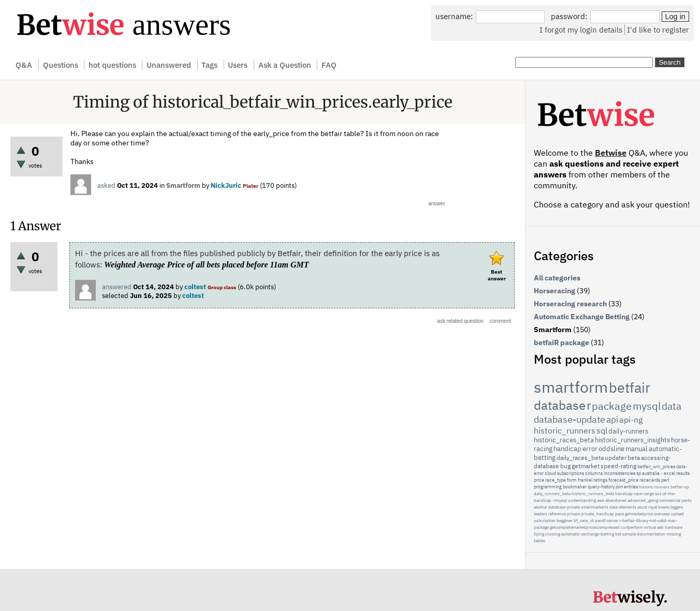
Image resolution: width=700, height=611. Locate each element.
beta (634, 458)
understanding (582, 500)
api (612, 420)
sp (639, 473)
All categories (557, 278)
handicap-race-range (635, 494)
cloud (550, 473)
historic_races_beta (564, 440)
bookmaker (575, 487)
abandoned (616, 500)
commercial (670, 500)
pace (619, 514)
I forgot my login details (581, 29)
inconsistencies (619, 473)
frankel (585, 480)
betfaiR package (562, 342)
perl (665, 480)
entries (631, 487)
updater (616, 458)
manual (637, 449)
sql (602, 430)
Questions (61, 65)
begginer (565, 520)
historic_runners (565, 430)
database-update (570, 419)
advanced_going (643, 500)
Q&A (24, 65)
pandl (600, 520)
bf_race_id (584, 520)
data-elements (623, 507)
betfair (630, 387)
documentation (651, 534)
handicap (567, 449)
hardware (674, 527)
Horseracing (555, 291)
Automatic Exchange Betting (582, 317)
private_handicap (597, 514)
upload (677, 514)
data (672, 406)
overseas (662, 514)
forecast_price (623, 480)
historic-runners (654, 487)
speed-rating (618, 466)
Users (238, 65)
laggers (677, 507)
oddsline (611, 449)
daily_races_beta (580, 458)
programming (548, 487)
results (683, 473)
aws (601, 500)
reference (557, 514)
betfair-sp (680, 487)
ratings (600, 480)
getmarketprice (639, 514)
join (619, 487)
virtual (650, 527)
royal (653, 507)
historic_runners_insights (632, 440)
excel (669, 473)
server (612, 520)
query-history (601, 487)
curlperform (632, 527)
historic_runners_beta (593, 494)
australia (651, 473)
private (573, 514)
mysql (647, 406)
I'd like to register (658, 29)
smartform (571, 387)
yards (687, 500)
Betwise (611, 153)
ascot (642, 507)
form (572, 480)
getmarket (586, 466)
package (612, 406)
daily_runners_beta (552, 494)
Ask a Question (285, 65)
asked (106, 185)
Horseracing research (570, 304)
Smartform (183, 185)
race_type (556, 480)
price (539, 480)
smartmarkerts (595, 507)
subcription (545, 520)
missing (674, 534)
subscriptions (571, 473)
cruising (553, 534)
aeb (660, 527)
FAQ (329, 65)
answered (117, 287)
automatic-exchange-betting (588, 534)
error (590, 449)
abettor (541, 507)
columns (594, 473)
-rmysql (560, 500)
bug (565, 466)
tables (539, 541)
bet (618, 534)
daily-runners (628, 431)
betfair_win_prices (656, 466)
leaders (541, 514)
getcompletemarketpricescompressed (585, 527)
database (560, 405)
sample (629, 534)
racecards (650, 480)
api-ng (631, 420)
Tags (209, 65)
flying (539, 534)
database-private (564, 507)
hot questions (112, 65)
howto (664, 507)
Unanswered (169, 65)
